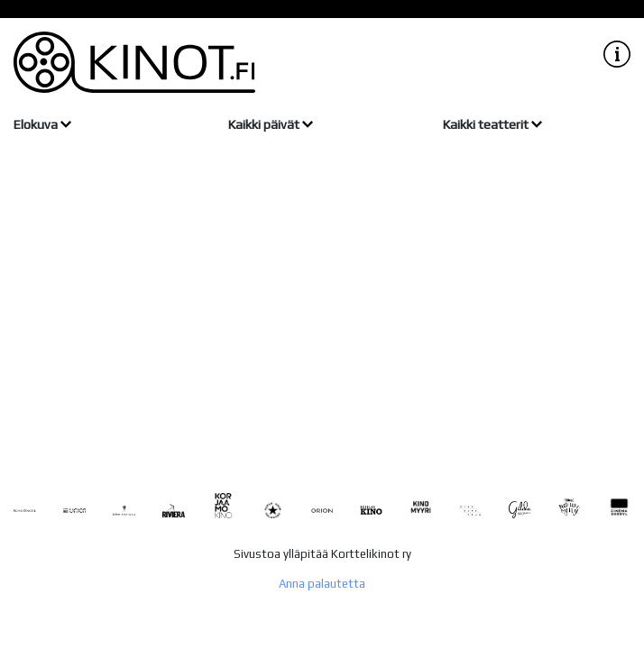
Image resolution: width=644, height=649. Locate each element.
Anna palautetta (322, 584)
